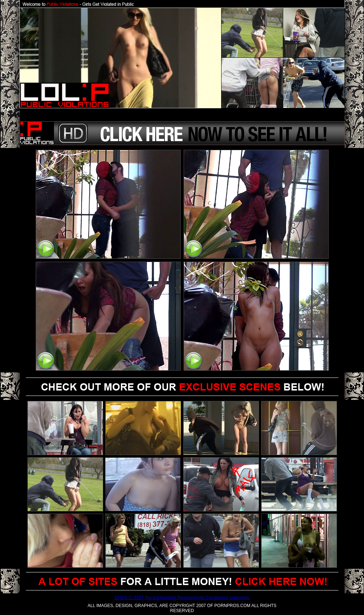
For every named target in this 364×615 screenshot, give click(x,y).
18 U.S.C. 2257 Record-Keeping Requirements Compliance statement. (182, 598)
